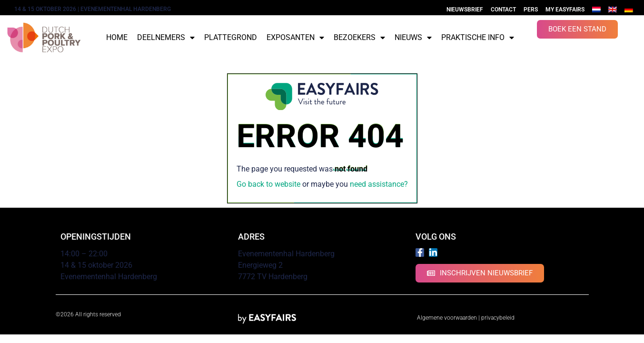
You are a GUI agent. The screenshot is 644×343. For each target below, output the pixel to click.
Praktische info (478, 38)
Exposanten (295, 38)
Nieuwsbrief (465, 10)
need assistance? (379, 184)
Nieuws (413, 38)
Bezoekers (359, 38)
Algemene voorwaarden (447, 318)
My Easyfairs (565, 10)
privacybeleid (498, 318)
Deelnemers (166, 38)
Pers (531, 10)
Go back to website (268, 184)
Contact (503, 10)
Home (117, 37)
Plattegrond (231, 37)
